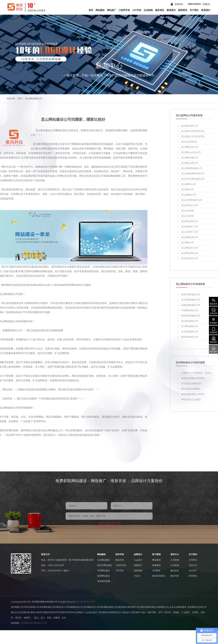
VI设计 (137, 576)
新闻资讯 (183, 10)
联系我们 (206, 10)
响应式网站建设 (105, 565)
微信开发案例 (159, 576)
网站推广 (112, 10)
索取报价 (213, 340)
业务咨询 (213, 311)
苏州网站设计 (27, 623)
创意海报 (138, 571)
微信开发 (120, 560)
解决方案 (175, 576)
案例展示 (171, 10)
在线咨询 (177, 4)
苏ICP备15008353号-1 (85, 602)
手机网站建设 (104, 571)
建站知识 (175, 571)
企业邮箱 (148, 10)
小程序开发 (124, 10)
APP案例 (156, 571)
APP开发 (137, 10)
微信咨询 (213, 302)
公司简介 (193, 560)
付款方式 (193, 565)
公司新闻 (175, 560)
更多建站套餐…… (106, 581)
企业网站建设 (104, 560)
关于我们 (194, 10)
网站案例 (156, 560)
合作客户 (193, 571)
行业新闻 (175, 565)
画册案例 (156, 565)
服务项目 (160, 10)
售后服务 (213, 321)
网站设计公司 (41, 623)
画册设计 (138, 565)
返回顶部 (213, 349)
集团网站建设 (104, 576)
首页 (91, 10)
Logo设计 (138, 560)
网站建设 (100, 10)
